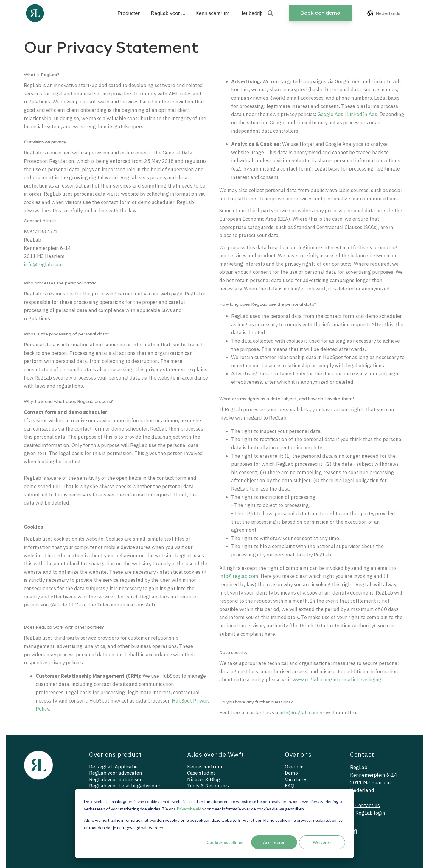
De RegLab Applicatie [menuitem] (113, 767)
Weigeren (322, 842)
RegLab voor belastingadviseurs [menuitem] (125, 786)
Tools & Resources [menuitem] (208, 786)
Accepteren (274, 842)
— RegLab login (368, 813)
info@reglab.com (43, 264)
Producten (129, 13)
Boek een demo (320, 13)
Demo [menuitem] (291, 773)
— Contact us (365, 805)
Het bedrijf (251, 13)
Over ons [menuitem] (295, 767)
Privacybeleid (189, 809)
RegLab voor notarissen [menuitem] (116, 780)
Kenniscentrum (212, 13)
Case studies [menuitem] (201, 773)
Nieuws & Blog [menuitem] (204, 780)
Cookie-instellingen (226, 842)
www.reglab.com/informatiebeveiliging (337, 680)
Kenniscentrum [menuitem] (205, 767)
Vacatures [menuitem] (296, 780)
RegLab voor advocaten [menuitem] (116, 773)
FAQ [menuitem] (290, 786)
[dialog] (214, 824)
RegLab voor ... (168, 13)
